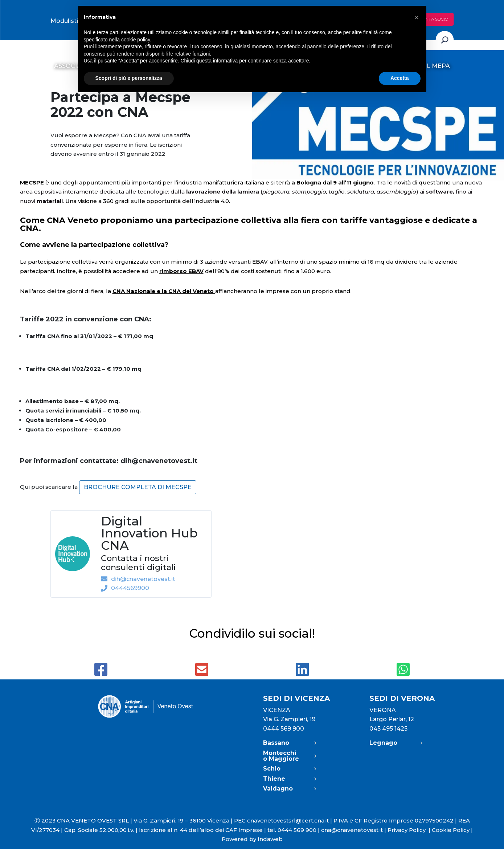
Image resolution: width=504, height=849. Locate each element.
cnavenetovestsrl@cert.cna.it (288, 820)
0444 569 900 (284, 729)
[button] (417, 17)
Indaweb (270, 839)
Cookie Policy (451, 830)
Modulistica (68, 21)
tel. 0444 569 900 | (294, 830)
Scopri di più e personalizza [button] (129, 78)
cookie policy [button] (136, 40)
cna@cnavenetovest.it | (354, 830)
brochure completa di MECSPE (138, 487)
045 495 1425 (388, 729)
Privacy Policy (410, 830)
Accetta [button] (400, 78)
